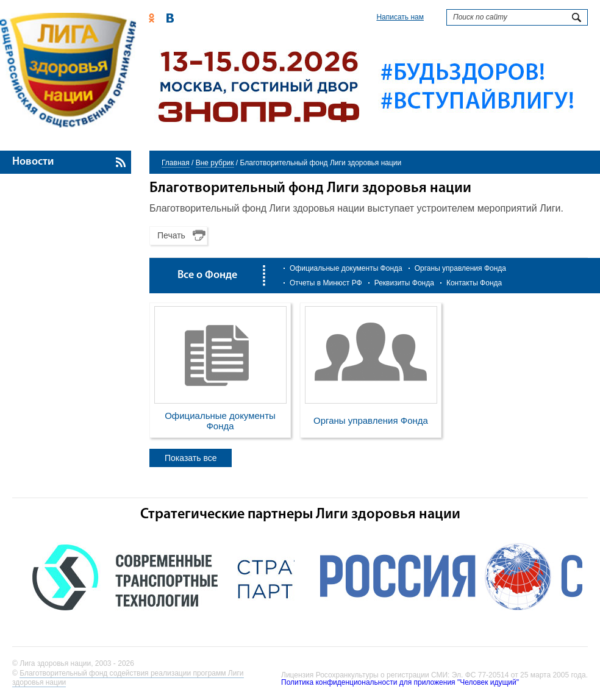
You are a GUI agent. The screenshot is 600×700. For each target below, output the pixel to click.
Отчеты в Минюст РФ (326, 283)
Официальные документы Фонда (346, 268)
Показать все (191, 458)
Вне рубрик (215, 163)
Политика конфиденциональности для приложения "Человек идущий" (400, 682)
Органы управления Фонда (460, 268)
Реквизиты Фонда (404, 283)
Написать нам (400, 17)
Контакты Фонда (474, 283)
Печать (171, 235)
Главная (176, 163)
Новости (33, 162)
